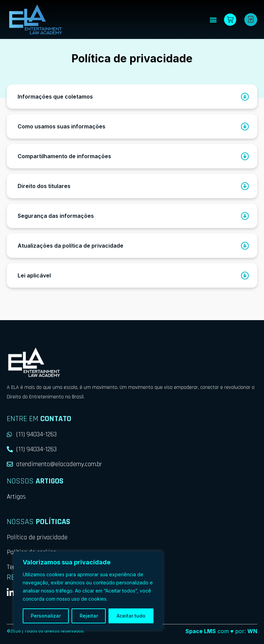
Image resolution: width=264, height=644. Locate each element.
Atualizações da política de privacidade (70, 246)
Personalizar (46, 616)
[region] (88, 591)
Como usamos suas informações (62, 126)
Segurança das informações (56, 216)
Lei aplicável (34, 275)
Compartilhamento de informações (64, 156)
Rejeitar (89, 616)
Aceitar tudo (131, 616)
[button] (213, 19)
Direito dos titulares (44, 186)
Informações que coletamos (55, 97)
